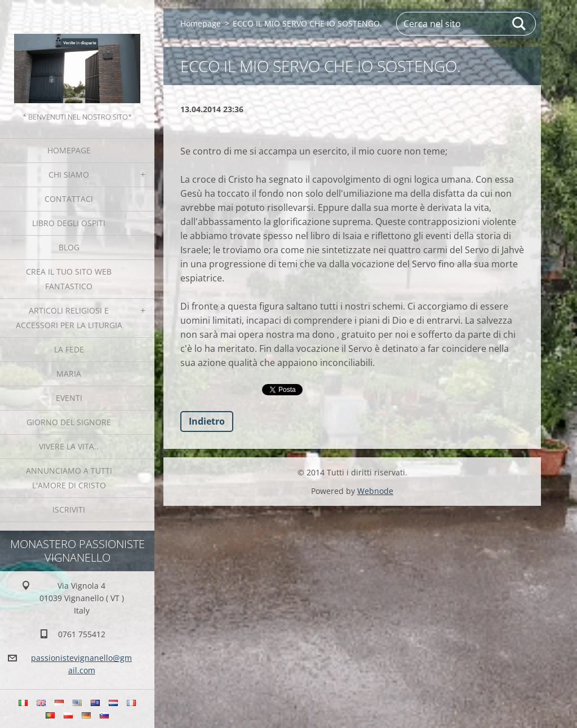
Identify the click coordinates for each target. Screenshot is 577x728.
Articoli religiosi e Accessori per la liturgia (69, 318)
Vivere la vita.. (69, 446)
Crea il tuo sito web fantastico (69, 279)
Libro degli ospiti (69, 223)
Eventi (69, 398)
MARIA (69, 374)
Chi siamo (69, 175)
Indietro (207, 421)
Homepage (69, 150)
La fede (69, 349)
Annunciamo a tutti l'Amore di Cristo (69, 478)
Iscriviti (69, 509)
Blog (69, 247)
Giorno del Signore (69, 422)
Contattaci (69, 199)
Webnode (375, 491)
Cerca (520, 24)
